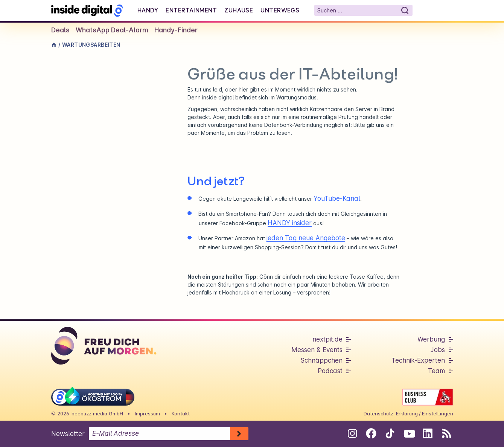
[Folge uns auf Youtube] (409, 433)
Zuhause (239, 10)
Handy (148, 10)
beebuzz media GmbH (97, 413)
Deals (60, 30)
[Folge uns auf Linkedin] (428, 433)
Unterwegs (280, 10)
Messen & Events (317, 350)
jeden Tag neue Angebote (306, 238)
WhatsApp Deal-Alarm (112, 30)
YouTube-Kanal (337, 198)
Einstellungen (438, 413)
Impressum (147, 413)
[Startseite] (87, 10)
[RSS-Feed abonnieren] (447, 433)
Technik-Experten (418, 360)
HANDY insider (290, 223)
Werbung (431, 339)
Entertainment (191, 10)
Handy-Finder (176, 30)
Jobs (438, 350)
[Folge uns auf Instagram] (352, 433)
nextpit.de (327, 339)
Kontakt (181, 413)
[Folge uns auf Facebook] (371, 433)
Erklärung (407, 413)
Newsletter (68, 434)
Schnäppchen (321, 360)
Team (436, 371)
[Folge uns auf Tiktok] (390, 435)
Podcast (330, 371)
